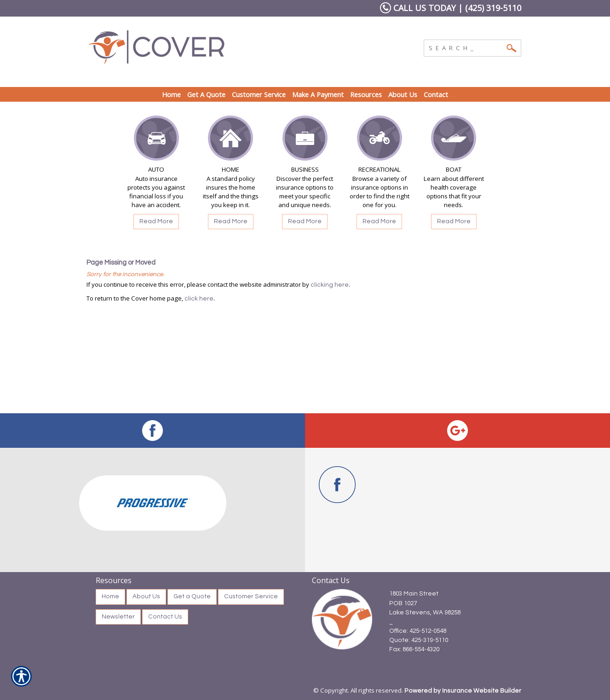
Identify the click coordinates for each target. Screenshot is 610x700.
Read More (156, 221)
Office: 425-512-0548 (418, 631)
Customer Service (251, 596)
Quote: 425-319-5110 (419, 640)
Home (110, 596)
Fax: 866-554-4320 (414, 649)
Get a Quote (192, 596)
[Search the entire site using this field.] (466, 47)
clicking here (330, 285)
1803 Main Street (414, 594)
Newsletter (118, 617)
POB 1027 (403, 603)
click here (199, 299)
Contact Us (165, 617)
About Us (146, 596)
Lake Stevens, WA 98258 (425, 613)
